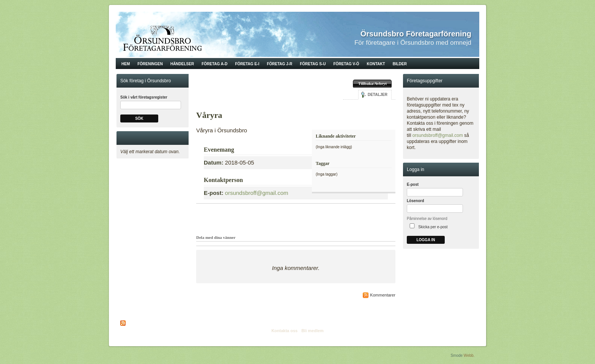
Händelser (182, 64)
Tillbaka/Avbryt (372, 83)
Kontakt (376, 64)
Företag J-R (279, 64)
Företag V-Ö (346, 64)
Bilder (400, 64)
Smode (456, 355)
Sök (139, 118)
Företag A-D (214, 64)
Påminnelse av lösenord (427, 219)
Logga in (426, 240)
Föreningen (150, 64)
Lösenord (416, 201)
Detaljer (378, 95)
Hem (126, 64)
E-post (413, 184)
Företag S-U (313, 64)
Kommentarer (383, 295)
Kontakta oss (284, 331)
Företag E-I (247, 64)
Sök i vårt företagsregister (144, 97)
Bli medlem (312, 331)
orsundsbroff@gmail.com (257, 193)
